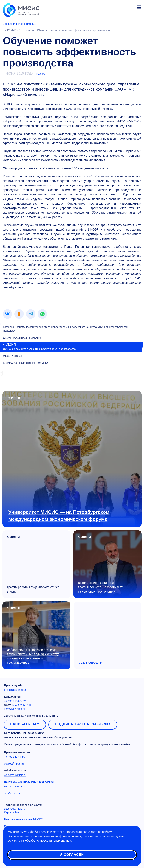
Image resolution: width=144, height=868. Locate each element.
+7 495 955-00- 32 (15, 701)
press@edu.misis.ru (16, 690)
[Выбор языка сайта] (121, 6)
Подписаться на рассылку (83, 724)
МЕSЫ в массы (12, 356)
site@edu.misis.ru (15, 809)
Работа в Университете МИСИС (23, 819)
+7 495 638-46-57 (15, 786)
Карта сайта (11, 812)
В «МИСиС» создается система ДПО (25, 363)
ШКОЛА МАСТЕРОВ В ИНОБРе (22, 338)
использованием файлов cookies (58, 836)
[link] (7, 314)
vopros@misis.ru (14, 764)
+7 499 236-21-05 (22, 705)
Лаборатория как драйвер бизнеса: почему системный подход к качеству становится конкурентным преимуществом (33, 656)
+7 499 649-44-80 (15, 757)
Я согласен (72, 855)
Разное (41, 74)
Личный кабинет (130, 7)
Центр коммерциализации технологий (29, 782)
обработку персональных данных (48, 840)
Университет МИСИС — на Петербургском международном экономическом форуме (59, 516)
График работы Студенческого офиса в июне (33, 589)
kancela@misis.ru (15, 709)
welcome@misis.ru (15, 775)
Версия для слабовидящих (19, 24)
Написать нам (25, 724)
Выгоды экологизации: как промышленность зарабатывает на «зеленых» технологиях (100, 587)
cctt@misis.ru (12, 793)
